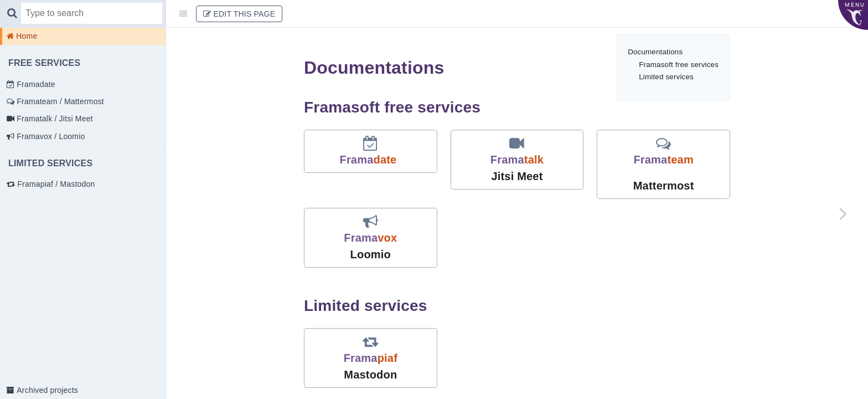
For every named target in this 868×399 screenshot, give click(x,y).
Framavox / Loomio (50, 136)
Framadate (35, 84)
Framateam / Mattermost (59, 101)
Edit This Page (239, 14)
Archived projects (46, 390)
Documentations (655, 52)
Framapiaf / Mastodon (55, 184)
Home (25, 36)
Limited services (666, 77)
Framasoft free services (679, 65)
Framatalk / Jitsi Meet (54, 119)
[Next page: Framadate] (843, 213)
